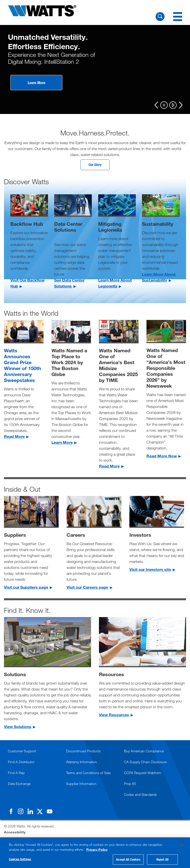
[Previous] (156, 105)
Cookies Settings (20, 859)
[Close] (182, 845)
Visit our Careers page (87, 588)
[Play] (173, 105)
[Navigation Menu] (178, 17)
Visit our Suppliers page (26, 588)
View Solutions (18, 727)
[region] (95, 853)
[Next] (181, 105)
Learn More (36, 83)
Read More (14, 437)
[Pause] (164, 105)
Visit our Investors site (150, 570)
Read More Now (162, 457)
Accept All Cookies (128, 859)
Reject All (162, 859)
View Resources (114, 716)
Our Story (95, 165)
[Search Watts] (160, 17)
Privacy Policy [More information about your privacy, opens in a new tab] (97, 849)
